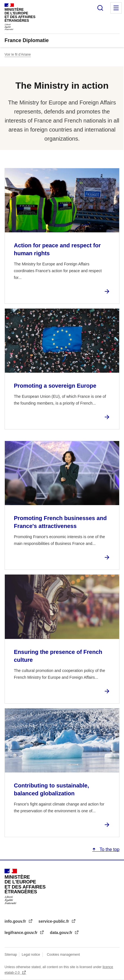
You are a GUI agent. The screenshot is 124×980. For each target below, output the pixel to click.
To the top (109, 849)
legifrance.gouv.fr (22, 933)
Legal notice (31, 955)
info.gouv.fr (16, 921)
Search (100, 8)
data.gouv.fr (62, 933)
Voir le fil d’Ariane (18, 54)
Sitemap (11, 955)
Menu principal (116, 8)
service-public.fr (54, 921)
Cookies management (63, 955)
